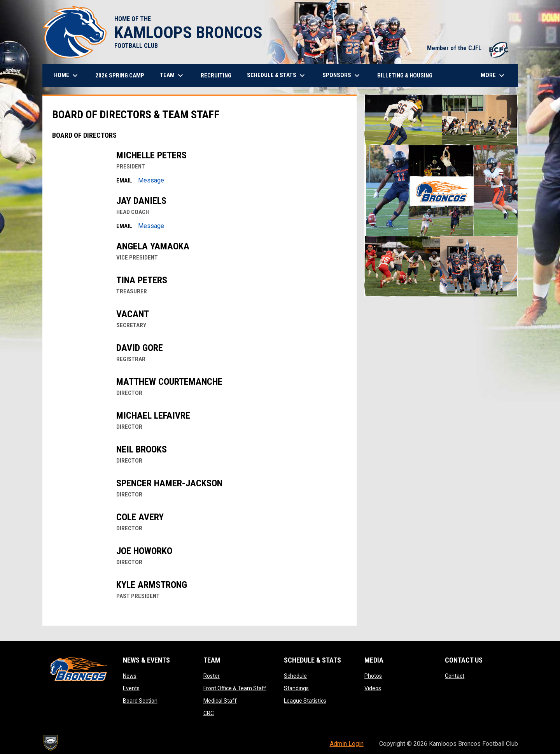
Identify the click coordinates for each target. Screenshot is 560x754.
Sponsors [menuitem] (342, 75)
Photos (373, 676)
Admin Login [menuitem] (347, 744)
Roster (212, 676)
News (130, 676)
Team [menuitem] (172, 75)
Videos (373, 688)
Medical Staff (220, 701)
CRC (209, 713)
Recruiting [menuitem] (216, 75)
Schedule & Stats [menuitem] (277, 75)
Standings (296, 688)
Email (124, 181)
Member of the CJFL (469, 48)
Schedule (295, 676)
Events (131, 688)
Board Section (140, 701)
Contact (455, 676)
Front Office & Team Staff (235, 688)
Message (151, 180)
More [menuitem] (493, 75)
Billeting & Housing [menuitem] (405, 75)
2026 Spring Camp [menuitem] (120, 75)
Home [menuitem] (67, 75)
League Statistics (305, 701)
